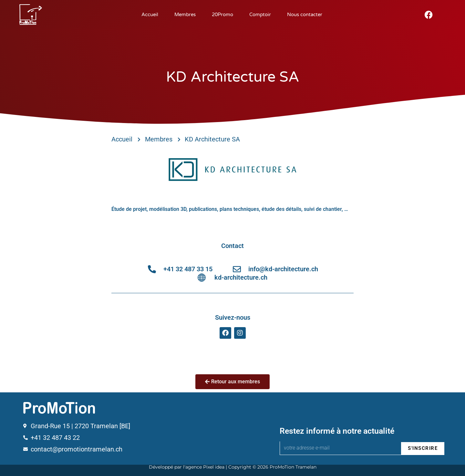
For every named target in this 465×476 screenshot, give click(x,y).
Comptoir (260, 15)
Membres (185, 15)
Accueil (150, 15)
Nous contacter (305, 15)
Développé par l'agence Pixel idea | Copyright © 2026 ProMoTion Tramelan (233, 467)
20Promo (222, 15)
